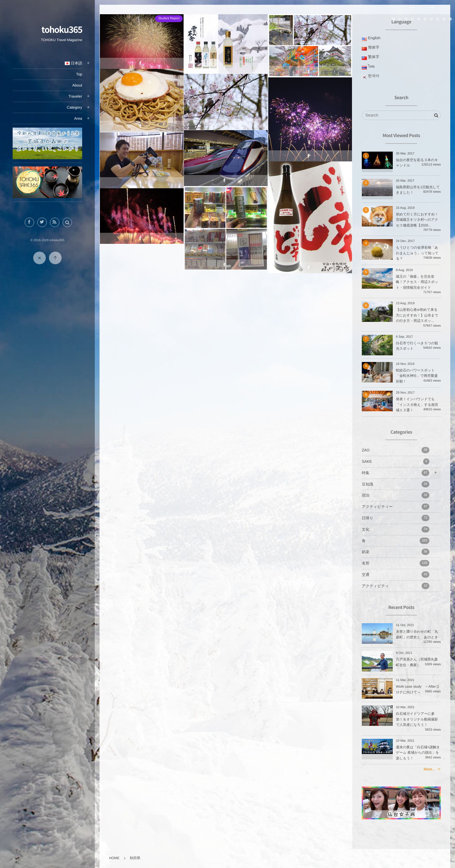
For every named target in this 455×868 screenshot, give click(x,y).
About (77, 85)
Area (78, 118)
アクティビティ (396, 586)
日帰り (396, 518)
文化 (396, 529)
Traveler (75, 96)
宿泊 (396, 495)
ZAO (396, 450)
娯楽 (396, 552)
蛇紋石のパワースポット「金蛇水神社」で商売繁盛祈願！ (417, 376)
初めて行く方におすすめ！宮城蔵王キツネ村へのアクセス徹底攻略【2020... (417, 220)
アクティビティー (396, 507)
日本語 (73, 63)
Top (79, 74)
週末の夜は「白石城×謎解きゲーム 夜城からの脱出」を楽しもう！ (418, 753)
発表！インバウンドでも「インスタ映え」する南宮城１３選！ (417, 405)
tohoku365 (62, 29)
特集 (396, 473)
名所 (396, 563)
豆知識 (396, 484)
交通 (396, 575)
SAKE (396, 461)
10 (450, 19)
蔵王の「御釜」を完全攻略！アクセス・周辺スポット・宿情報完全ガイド (417, 282)
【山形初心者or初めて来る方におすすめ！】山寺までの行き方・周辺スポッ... (417, 315)
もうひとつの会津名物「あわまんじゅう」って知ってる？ (417, 253)
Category (74, 107)
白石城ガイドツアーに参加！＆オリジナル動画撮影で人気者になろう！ (417, 719)
